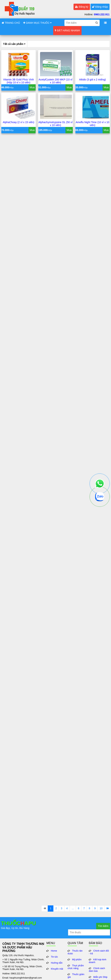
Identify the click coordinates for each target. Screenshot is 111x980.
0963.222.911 (102, 14)
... (73, 908)
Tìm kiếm (103, 926)
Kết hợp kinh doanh (98, 961)
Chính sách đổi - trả (99, 952)
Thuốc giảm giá (76, 976)
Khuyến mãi (57, 969)
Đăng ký (82, 7)
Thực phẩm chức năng (76, 967)
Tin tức (54, 957)
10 (101, 908)
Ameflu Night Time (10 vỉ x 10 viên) (93, 124)
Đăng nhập (100, 7)
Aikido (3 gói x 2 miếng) (93, 80)
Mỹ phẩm (77, 960)
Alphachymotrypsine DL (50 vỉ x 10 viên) (55, 124)
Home (54, 951)
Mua (32, 88)
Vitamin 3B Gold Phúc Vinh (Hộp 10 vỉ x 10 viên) (18, 81)
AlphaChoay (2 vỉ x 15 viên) (18, 123)
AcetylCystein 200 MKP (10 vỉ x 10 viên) (55, 81)
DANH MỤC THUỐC (37, 23)
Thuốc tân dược (75, 952)
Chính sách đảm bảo (97, 970)
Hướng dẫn (57, 963)
